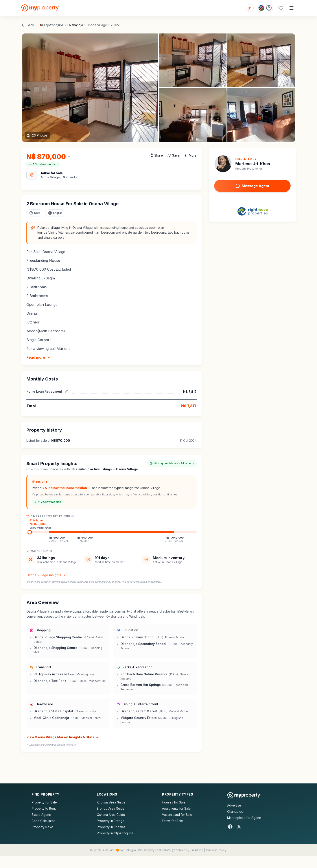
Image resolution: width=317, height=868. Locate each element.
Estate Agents (42, 815)
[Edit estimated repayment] (66, 392)
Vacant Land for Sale (177, 815)
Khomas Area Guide (111, 802)
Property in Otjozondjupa (115, 833)
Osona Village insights (46, 575)
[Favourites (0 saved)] (281, 8)
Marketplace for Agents (244, 818)
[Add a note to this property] (35, 213)
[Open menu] (291, 8)
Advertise (234, 805)
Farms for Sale (172, 821)
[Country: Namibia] (265, 8)
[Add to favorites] (173, 155)
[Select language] (55, 213)
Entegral (131, 850)
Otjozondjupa (54, 25)
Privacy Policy (216, 850)
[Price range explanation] (73, 516)
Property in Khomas (111, 827)
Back (28, 25)
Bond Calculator (43, 821)
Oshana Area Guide (111, 815)
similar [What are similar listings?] (82, 469)
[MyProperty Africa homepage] (244, 795)
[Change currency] (49, 157)
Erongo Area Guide (111, 808)
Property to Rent (44, 808)
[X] (239, 827)
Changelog (235, 812)
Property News (43, 827)
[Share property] (156, 155)
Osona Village (97, 25)
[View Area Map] (32, 175)
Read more (39, 357)
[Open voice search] (250, 8)
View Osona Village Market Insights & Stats (62, 737)
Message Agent (252, 186)
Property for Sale (44, 802)
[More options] (190, 155)
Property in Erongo (111, 821)
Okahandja (75, 25)
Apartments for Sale (176, 808)
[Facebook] (230, 827)
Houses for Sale (174, 802)
